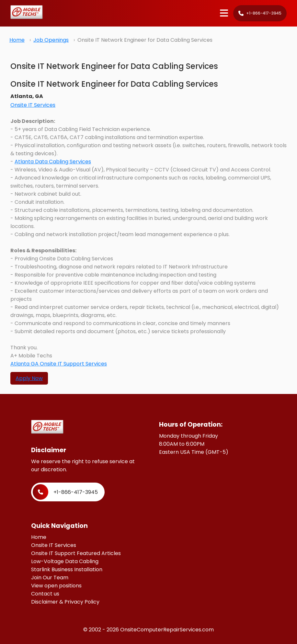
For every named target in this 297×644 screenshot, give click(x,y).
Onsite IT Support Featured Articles (76, 553)
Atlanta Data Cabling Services (53, 162)
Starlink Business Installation (67, 569)
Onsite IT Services (33, 105)
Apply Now (29, 378)
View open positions (56, 586)
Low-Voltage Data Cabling (65, 561)
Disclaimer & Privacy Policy (65, 602)
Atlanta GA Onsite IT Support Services (59, 364)
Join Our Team (50, 578)
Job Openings (51, 40)
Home (17, 40)
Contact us (45, 594)
